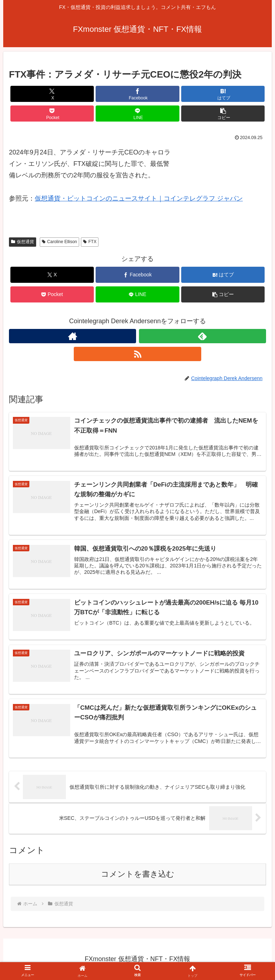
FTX (90, 242)
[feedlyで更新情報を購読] (202, 336)
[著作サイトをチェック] (73, 336)
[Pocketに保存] (52, 114)
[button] (223, 114)
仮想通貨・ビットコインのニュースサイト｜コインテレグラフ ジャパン (139, 198)
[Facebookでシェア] (137, 94)
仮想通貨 (23, 242)
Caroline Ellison (59, 242)
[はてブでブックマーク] (223, 94)
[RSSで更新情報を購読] (137, 354)
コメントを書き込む (138, 874)
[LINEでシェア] (137, 114)
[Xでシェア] (52, 94)
